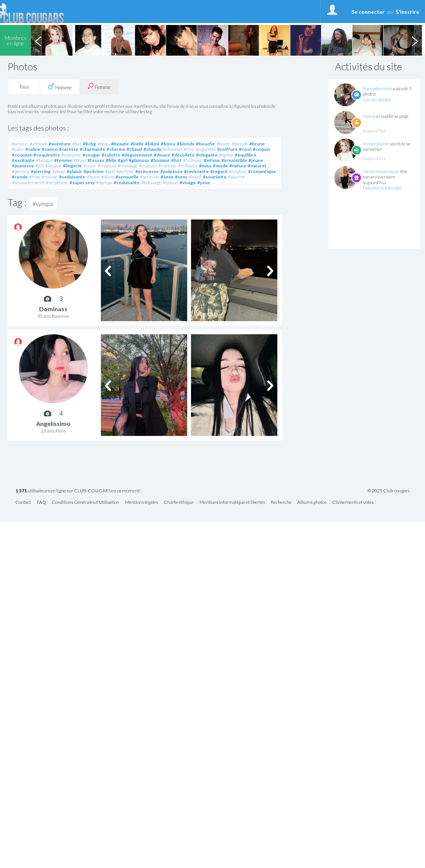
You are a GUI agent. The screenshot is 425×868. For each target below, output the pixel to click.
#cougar (91, 155)
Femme (99, 87)
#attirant (38, 144)
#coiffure (227, 149)
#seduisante (72, 177)
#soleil (195, 177)
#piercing (41, 171)
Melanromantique (381, 171)
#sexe (167, 177)
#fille (111, 160)
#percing (21, 171)
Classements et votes (353, 502)
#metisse (167, 166)
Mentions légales (142, 502)
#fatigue (44, 160)
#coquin (261, 149)
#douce (162, 155)
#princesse (147, 171)
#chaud (134, 149)
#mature (148, 166)
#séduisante (127, 182)
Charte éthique (179, 502)
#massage (128, 166)
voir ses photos (377, 100)
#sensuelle (127, 177)
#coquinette (47, 155)
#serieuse (150, 177)
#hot (176, 160)
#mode (220, 166)
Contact (23, 502)
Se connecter (368, 12)
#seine (93, 177)
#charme (116, 149)
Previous (38, 40)
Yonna (369, 116)
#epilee (226, 155)
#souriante (215, 177)
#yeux (203, 182)
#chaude (152, 149)
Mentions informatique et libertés (232, 502)
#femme (63, 160)
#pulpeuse (171, 171)
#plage (59, 171)
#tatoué (170, 182)
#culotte (111, 155)
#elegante (207, 155)
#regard (219, 171)
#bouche (205, 144)
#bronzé (240, 144)
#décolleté (183, 155)
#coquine (22, 155)
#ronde (20, 177)
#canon (50, 149)
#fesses (96, 160)
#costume (71, 155)
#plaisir (74, 171)
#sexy (181, 177)
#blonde (186, 144)
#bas (77, 144)
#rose (35, 177)
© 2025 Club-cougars (389, 491)
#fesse (80, 160)
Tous (24, 87)
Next (415, 40)
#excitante (23, 160)
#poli (110, 171)
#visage (188, 182)
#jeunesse (23, 166)
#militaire (188, 166)
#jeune (256, 160)
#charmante (92, 149)
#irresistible (234, 160)
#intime (212, 160)
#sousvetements (28, 182)
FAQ (41, 502)
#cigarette (206, 149)
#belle (137, 144)
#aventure (60, 144)
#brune (257, 144)
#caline (33, 149)
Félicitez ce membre (382, 188)
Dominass (53, 309)
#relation (238, 171)
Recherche (281, 502)
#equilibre (245, 155)
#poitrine (94, 171)
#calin (18, 149)
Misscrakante (376, 144)
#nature (238, 166)
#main (90, 166)
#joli (40, 166)
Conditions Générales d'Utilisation (86, 502)
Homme (60, 87)
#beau (104, 144)
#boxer (223, 144)
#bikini (152, 144)
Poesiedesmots (377, 88)
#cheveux (173, 149)
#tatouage (151, 182)
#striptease (57, 182)
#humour (193, 160)
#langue (53, 166)
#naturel (257, 166)
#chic (189, 149)
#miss (205, 166)
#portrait (125, 171)
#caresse (69, 149)
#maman (107, 166)
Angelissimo (53, 423)
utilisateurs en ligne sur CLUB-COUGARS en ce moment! (78, 491)
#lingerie (72, 166)
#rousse (50, 177)
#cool (245, 149)
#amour (20, 144)
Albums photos (312, 502)
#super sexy (82, 182)
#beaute (120, 144)
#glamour (139, 160)
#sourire (236, 177)
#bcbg (89, 144)
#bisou (168, 144)
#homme (160, 160)
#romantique (262, 171)
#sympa (104, 182)
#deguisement (137, 155)
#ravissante (196, 171)
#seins (108, 177)
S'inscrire (407, 12)
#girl (123, 160)
